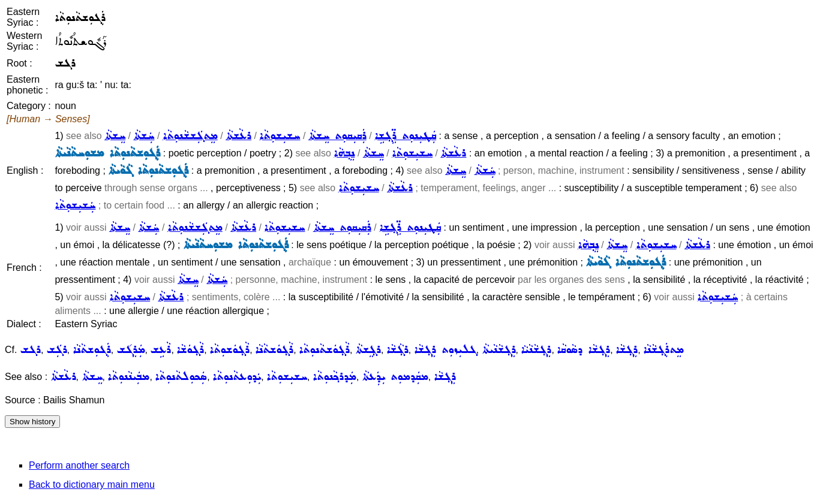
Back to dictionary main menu (92, 485)
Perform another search (79, 465)
